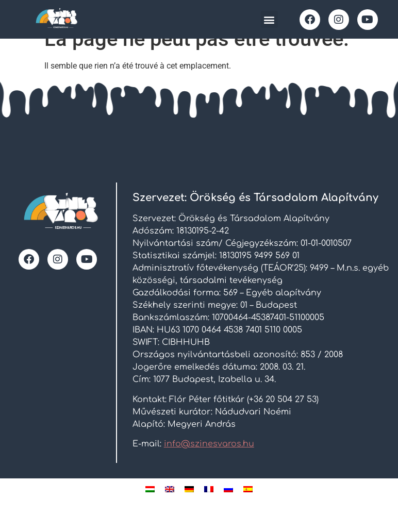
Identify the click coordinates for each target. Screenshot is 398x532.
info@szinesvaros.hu (209, 460)
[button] (269, 19)
